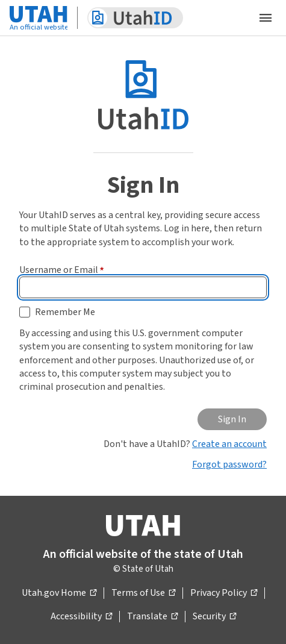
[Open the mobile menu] (266, 18)
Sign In (232, 419)
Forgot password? (229, 464)
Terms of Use (143, 593)
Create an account (229, 444)
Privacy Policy (224, 593)
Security (214, 617)
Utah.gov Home (59, 593)
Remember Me (65, 312)
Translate (152, 617)
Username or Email (62, 270)
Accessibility (81, 617)
